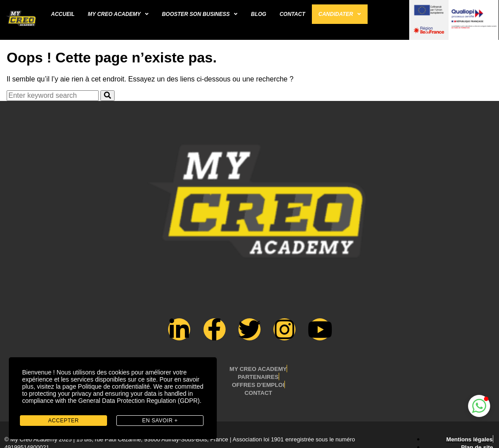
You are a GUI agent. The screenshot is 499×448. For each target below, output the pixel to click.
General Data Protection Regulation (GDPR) (139, 401)
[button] (479, 406)
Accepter (63, 421)
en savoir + (160, 421)
